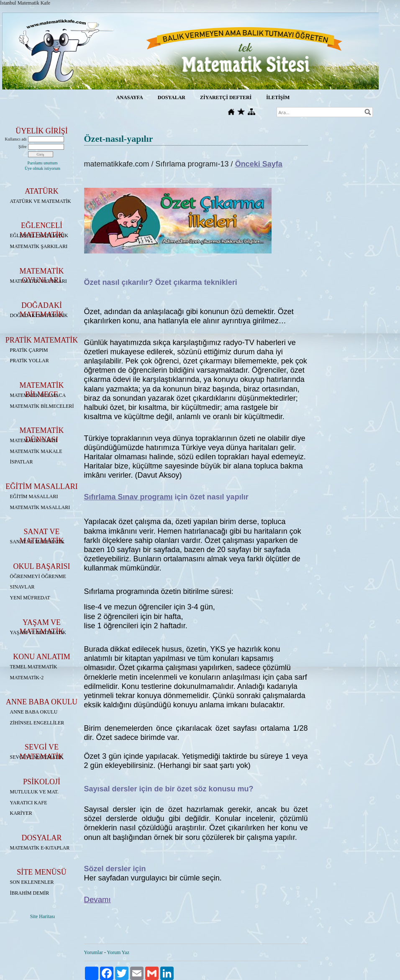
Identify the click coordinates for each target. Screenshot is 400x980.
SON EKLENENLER (32, 882)
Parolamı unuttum (43, 163)
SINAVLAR (22, 587)
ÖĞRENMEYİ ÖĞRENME (38, 576)
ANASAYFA (130, 97)
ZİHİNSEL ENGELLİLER (37, 723)
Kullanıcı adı (16, 139)
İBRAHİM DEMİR (30, 893)
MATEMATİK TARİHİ (34, 440)
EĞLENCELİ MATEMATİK (39, 235)
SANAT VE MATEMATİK (37, 542)
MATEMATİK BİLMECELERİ (42, 406)
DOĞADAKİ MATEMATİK (39, 315)
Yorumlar (94, 952)
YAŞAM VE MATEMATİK (38, 632)
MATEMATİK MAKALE (36, 451)
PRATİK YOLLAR (29, 361)
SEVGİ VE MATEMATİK (37, 757)
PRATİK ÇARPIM (29, 350)
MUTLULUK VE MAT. (35, 792)
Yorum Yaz (118, 952)
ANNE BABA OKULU (34, 712)
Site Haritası (43, 916)
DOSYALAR (172, 97)
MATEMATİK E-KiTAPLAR (40, 848)
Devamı (97, 899)
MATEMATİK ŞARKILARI (39, 246)
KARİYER (21, 813)
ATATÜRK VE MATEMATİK (41, 201)
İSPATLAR (22, 462)
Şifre (22, 147)
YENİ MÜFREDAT (30, 598)
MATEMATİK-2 (27, 678)
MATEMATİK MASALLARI (40, 507)
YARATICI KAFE (29, 803)
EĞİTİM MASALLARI (34, 496)
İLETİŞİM (278, 97)
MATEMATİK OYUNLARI (38, 281)
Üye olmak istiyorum (42, 168)
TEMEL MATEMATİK (34, 667)
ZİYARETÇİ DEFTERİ (226, 97)
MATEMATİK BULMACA (38, 395)
